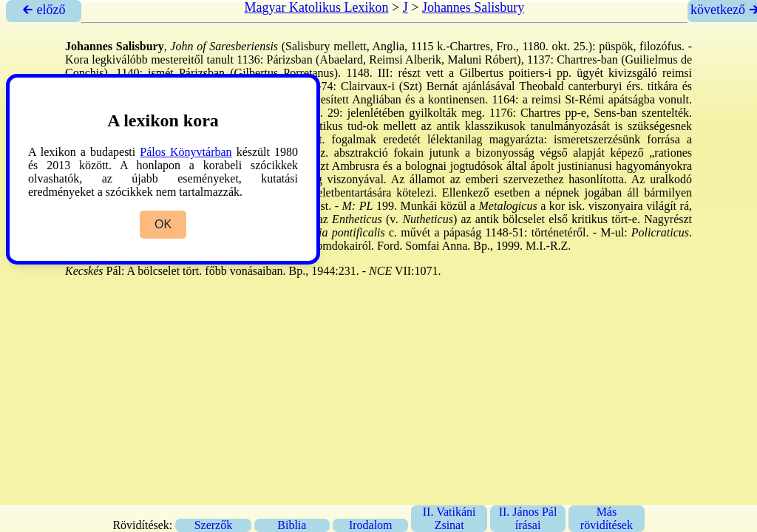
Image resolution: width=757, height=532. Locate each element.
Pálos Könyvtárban (186, 152)
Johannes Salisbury (473, 7)
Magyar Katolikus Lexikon (317, 7)
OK (163, 224)
